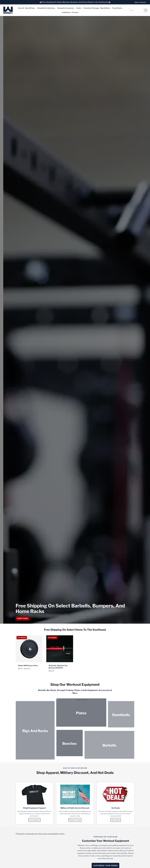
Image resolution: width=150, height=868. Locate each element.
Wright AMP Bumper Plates (28, 666)
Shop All (21, 8)
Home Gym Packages (91, 8)
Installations (66, 12)
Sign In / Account (140, 2)
